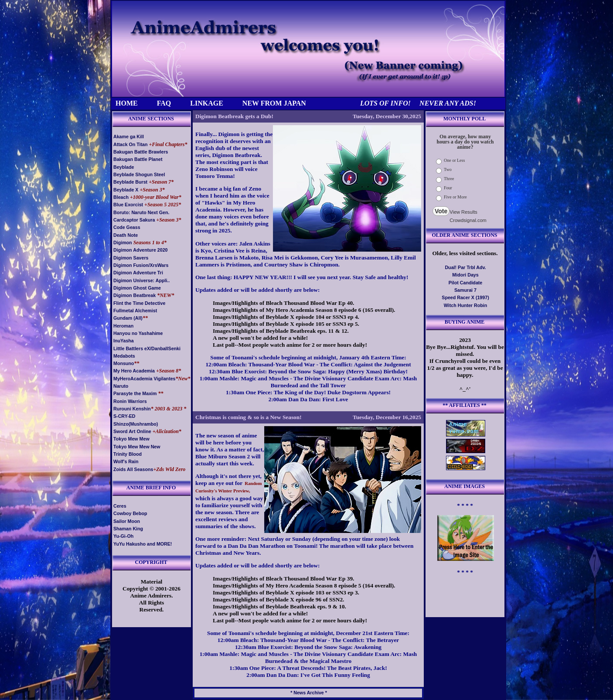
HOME (127, 103)
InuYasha (124, 341)
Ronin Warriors (130, 401)
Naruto (121, 386)
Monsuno (124, 363)
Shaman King (128, 529)
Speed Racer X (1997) (465, 297)
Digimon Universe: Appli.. (141, 280)
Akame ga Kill (129, 137)
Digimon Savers (131, 258)
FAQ (164, 103)
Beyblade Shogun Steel (139, 174)
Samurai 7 (465, 290)
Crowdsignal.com (468, 220)
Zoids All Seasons (133, 469)
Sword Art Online (132, 431)
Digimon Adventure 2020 (141, 250)
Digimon (123, 242)
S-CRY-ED (124, 416)
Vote (441, 211)
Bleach (121, 197)
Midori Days (465, 275)
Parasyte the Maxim (135, 393)
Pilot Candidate (466, 283)
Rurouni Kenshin (132, 409)
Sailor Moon (127, 521)
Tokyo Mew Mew (131, 439)
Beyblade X (126, 190)
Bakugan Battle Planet (138, 159)
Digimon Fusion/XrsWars (141, 265)
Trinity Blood (128, 454)
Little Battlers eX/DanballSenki (147, 348)
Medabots (124, 356)
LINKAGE (207, 103)
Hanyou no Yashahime (138, 333)
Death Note (126, 235)
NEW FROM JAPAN (274, 103)
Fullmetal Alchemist (135, 311)
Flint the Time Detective (139, 303)
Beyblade (124, 167)
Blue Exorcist (128, 205)
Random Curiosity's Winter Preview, (228, 487)
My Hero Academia (134, 371)
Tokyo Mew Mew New (137, 447)
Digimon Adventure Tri (138, 273)
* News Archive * (309, 693)
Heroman (123, 326)
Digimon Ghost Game (137, 288)
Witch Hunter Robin (465, 305)
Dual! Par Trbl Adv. (465, 267)
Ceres (120, 506)
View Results (463, 212)
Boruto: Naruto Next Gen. (141, 212)
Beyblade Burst (130, 182)
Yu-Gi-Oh (123, 536)
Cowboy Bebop (130, 513)
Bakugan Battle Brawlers (141, 152)
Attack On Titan (131, 144)
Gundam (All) (128, 318)
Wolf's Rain (126, 461)
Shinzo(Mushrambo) (136, 424)
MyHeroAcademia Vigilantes (145, 379)
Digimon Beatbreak (135, 295)
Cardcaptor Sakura (134, 220)
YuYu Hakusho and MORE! (143, 544)
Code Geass (127, 227)
